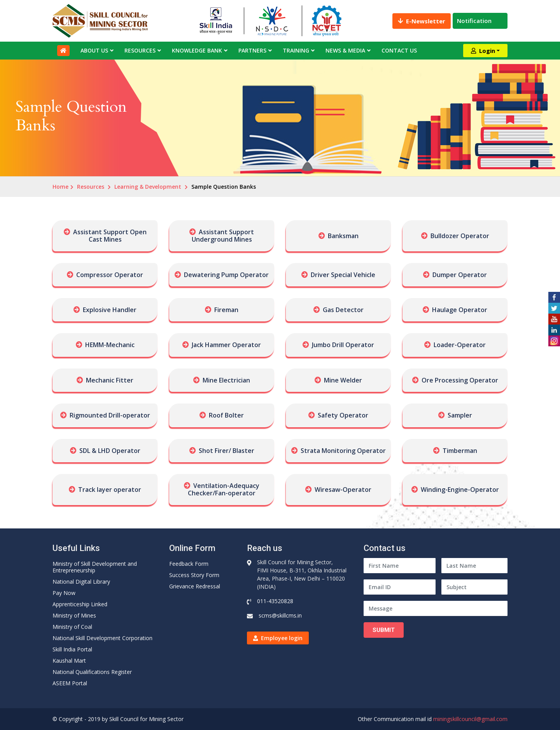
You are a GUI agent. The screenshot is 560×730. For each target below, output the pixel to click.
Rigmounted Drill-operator (110, 415)
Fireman (226, 310)
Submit (384, 630)
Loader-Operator (460, 345)
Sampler (460, 415)
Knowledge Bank (197, 50)
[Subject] (474, 587)
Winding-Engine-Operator (460, 490)
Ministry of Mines (74, 615)
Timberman (460, 451)
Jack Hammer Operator (226, 345)
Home (60, 187)
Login (483, 51)
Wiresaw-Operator (343, 490)
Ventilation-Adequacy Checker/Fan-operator (224, 489)
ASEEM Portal (70, 683)
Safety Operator (343, 415)
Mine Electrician (226, 380)
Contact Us (399, 50)
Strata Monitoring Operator (343, 451)
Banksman (343, 236)
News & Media (345, 50)
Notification (480, 21)
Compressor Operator (110, 275)
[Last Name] (474, 566)
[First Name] (400, 566)
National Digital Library (81, 582)
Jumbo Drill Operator (343, 345)
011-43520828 (275, 601)
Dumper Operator (460, 275)
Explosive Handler (110, 310)
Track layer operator (110, 490)
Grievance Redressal (195, 586)
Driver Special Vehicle (343, 275)
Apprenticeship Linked (80, 604)
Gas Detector (343, 310)
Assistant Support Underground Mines (223, 236)
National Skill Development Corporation (102, 638)
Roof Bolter (226, 415)
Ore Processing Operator (460, 380)
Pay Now (64, 593)
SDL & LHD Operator (110, 451)
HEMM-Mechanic (110, 345)
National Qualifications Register (92, 672)
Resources (140, 50)
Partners (252, 50)
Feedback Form (189, 564)
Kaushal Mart (69, 661)
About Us (94, 50)
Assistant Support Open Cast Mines (110, 236)
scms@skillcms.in (280, 615)
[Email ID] (400, 587)
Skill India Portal (72, 649)
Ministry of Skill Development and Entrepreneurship (95, 567)
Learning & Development (148, 187)
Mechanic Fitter (110, 380)
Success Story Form (194, 575)
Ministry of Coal (72, 627)
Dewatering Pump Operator (226, 275)
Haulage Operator (460, 310)
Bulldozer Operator (460, 236)
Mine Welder (343, 380)
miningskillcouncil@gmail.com (470, 719)
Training (296, 50)
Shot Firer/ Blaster (227, 451)
